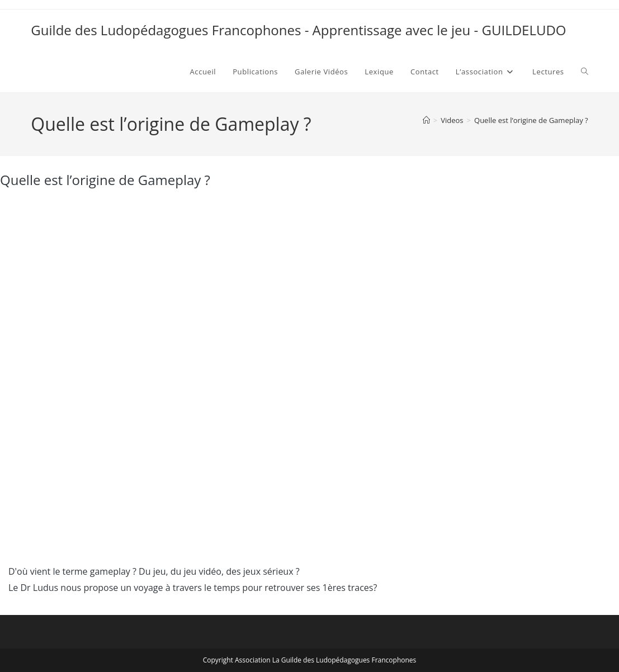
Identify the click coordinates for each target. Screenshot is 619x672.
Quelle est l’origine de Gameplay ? (531, 120)
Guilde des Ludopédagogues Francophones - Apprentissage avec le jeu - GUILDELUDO (298, 30)
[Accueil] (426, 120)
